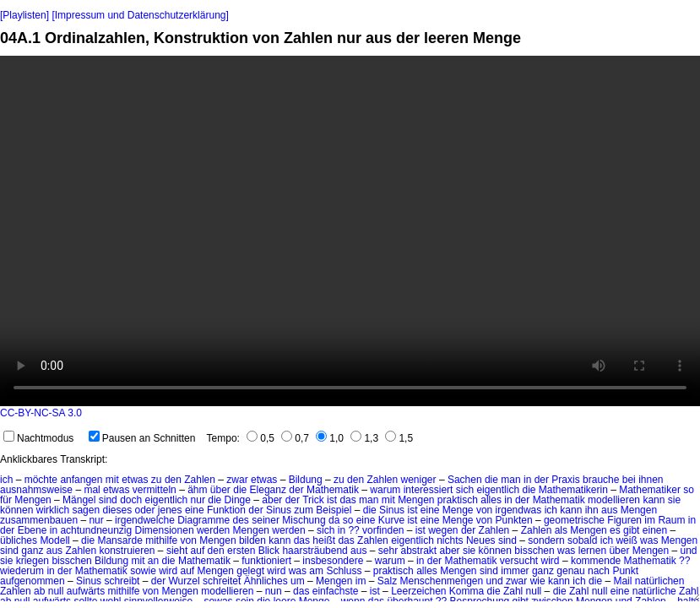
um (298, 581)
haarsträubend (315, 551)
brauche (601, 480)
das (347, 500)
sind (108, 500)
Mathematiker (650, 490)
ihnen (651, 480)
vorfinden (383, 530)
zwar (237, 480)
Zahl (513, 591)
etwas (135, 480)
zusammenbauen (39, 520)
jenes (170, 510)
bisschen (534, 551)
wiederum (22, 571)
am (316, 571)
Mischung (304, 520)
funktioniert (266, 561)
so (689, 490)
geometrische (574, 520)
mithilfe (161, 540)
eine (195, 510)
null (56, 591)
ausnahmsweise (36, 490)
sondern (546, 540)
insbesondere (333, 561)
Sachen (465, 480)
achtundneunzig (96, 530)
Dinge (238, 500)
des (241, 520)
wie (538, 581)
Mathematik (333, 490)
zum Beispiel (323, 510)
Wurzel (184, 581)
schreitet (222, 581)
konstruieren (127, 551)
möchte (41, 480)
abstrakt (419, 551)
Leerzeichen (418, 591)
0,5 (260, 438)
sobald (582, 540)
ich (6, 480)
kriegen (33, 561)
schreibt (122, 581)
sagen (86, 510)
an (153, 561)
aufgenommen (33, 581)
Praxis (565, 480)
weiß (626, 540)
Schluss (344, 571)
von (484, 510)
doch (131, 500)
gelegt (250, 571)
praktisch (458, 500)
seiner (266, 520)
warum (385, 490)
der (542, 480)
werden (213, 530)
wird (551, 561)
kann (654, 500)
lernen (592, 551)
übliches (19, 540)
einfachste (336, 591)
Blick (269, 551)
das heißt (315, 540)
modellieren (614, 500)
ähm (197, 490)
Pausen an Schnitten (142, 438)
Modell (54, 540)
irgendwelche (145, 520)
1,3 (364, 438)
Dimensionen (165, 530)
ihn (592, 510)
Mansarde (119, 540)
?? (353, 530)
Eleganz (268, 490)
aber (272, 500)
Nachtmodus (38, 438)
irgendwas (519, 510)
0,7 (295, 438)
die (491, 480)
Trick (313, 500)
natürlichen (660, 581)
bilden (252, 540)
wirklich (53, 510)
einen (655, 530)
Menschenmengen (441, 581)
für (6, 500)
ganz (32, 551)
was (649, 540)
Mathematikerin (573, 490)
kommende (596, 561)
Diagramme (203, 520)
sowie (143, 571)
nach (599, 571)
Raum (671, 520)
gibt (631, 530)
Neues (481, 540)
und (689, 551)
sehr (388, 551)
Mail (622, 581)
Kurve (391, 520)
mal (92, 490)
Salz (387, 581)
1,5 (399, 438)
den (173, 480)
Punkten (514, 520)
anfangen (81, 480)
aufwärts (86, 591)
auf (198, 551)
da (334, 520)
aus (609, 510)
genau (570, 571)
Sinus (279, 510)
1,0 (330, 438)
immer (515, 571)
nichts (450, 540)
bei (629, 480)
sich (465, 490)
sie (674, 500)
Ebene (33, 530)
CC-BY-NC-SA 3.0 (41, 413)
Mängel (79, 500)
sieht (177, 551)
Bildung (306, 480)
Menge (458, 510)
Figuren (624, 520)
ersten (241, 551)
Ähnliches (266, 581)
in (527, 480)
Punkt (625, 571)
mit (112, 480)
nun (274, 591)
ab (39, 591)
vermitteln (155, 490)
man (510, 480)
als (561, 530)
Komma (467, 591)
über (220, 490)
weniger (419, 480)
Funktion (226, 510)
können (16, 510)
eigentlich (498, 490)
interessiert (429, 490)
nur (198, 500)
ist (332, 500)
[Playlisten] (24, 15)
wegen (443, 530)
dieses (117, 510)
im (650, 520)
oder (144, 510)
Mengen (33, 500)
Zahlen (200, 480)
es (615, 530)
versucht (519, 561)
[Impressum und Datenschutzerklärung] (140, 15)
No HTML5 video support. (350, 231)
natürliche (654, 591)
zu (157, 480)
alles (491, 500)
